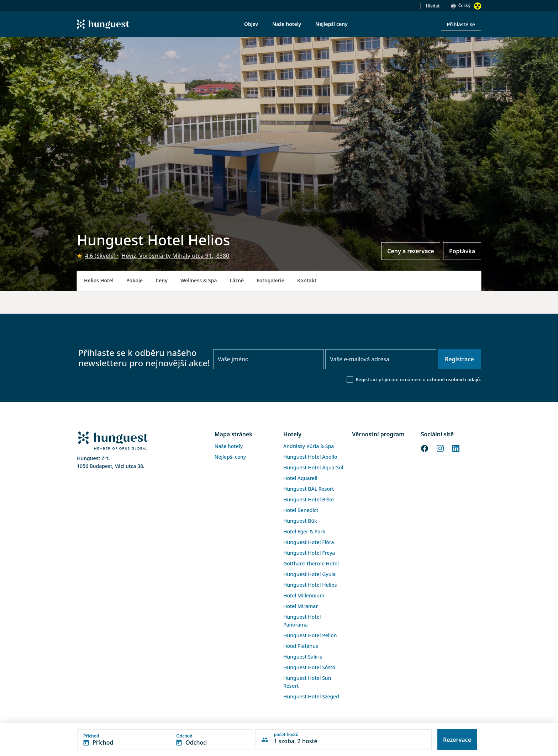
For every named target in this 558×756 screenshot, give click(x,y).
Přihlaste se (461, 24)
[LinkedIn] (456, 448)
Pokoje (135, 280)
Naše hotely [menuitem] (287, 24)
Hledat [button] (433, 6)
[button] (165, 740)
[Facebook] (425, 448)
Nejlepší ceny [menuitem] (331, 24)
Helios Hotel (99, 280)
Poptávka (462, 251)
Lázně (237, 280)
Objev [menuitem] (251, 24)
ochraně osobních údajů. (454, 379)
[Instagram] (440, 448)
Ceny (162, 280)
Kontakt (307, 280)
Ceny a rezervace (411, 251)
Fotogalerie (270, 280)
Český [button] (464, 6)
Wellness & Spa (199, 280)
